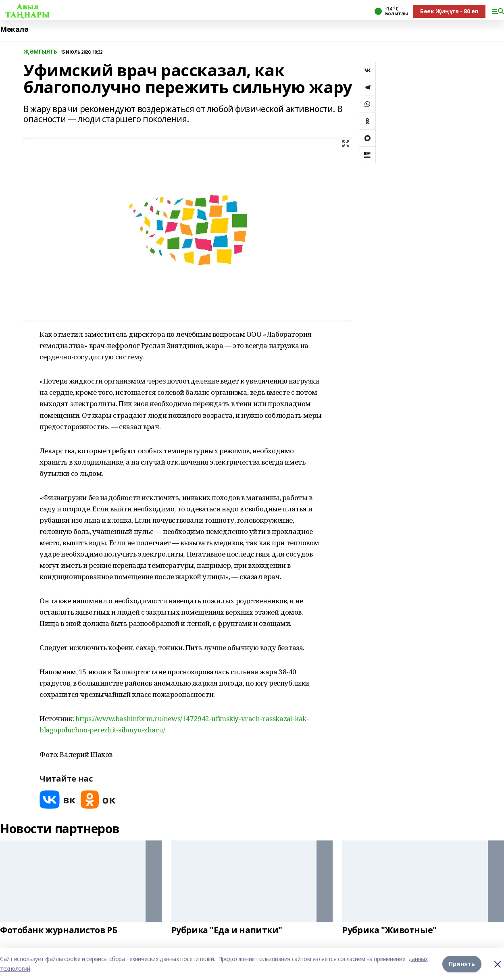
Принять (462, 964)
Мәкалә (14, 29)
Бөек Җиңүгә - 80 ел (449, 11)
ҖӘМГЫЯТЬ (40, 52)
